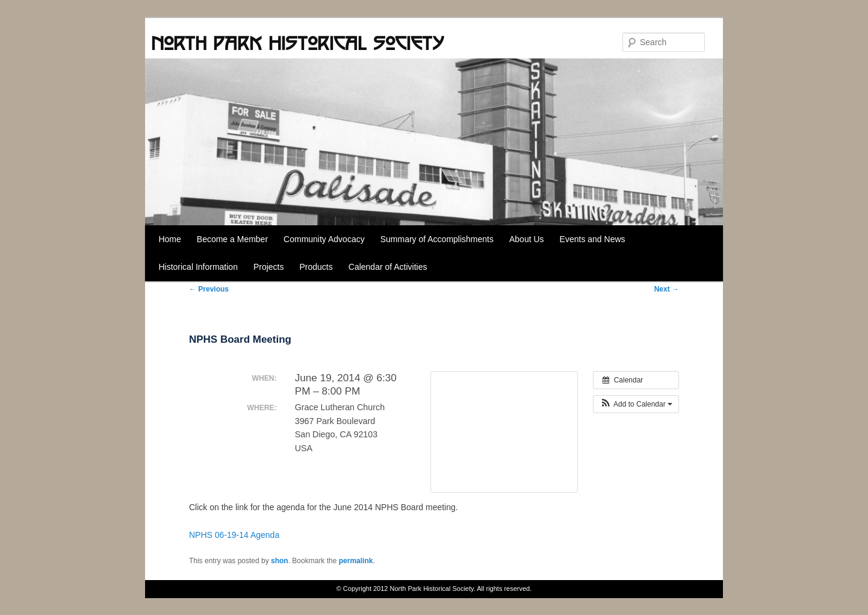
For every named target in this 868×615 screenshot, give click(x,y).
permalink (356, 561)
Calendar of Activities (388, 267)
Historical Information (198, 267)
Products (316, 267)
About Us (527, 239)
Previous (209, 289)
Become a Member (232, 239)
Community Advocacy (324, 239)
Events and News (593, 239)
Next (667, 289)
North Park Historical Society (297, 43)
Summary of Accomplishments (437, 239)
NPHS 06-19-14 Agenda (234, 535)
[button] (636, 404)
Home (169, 239)
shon (280, 561)
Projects (269, 267)
